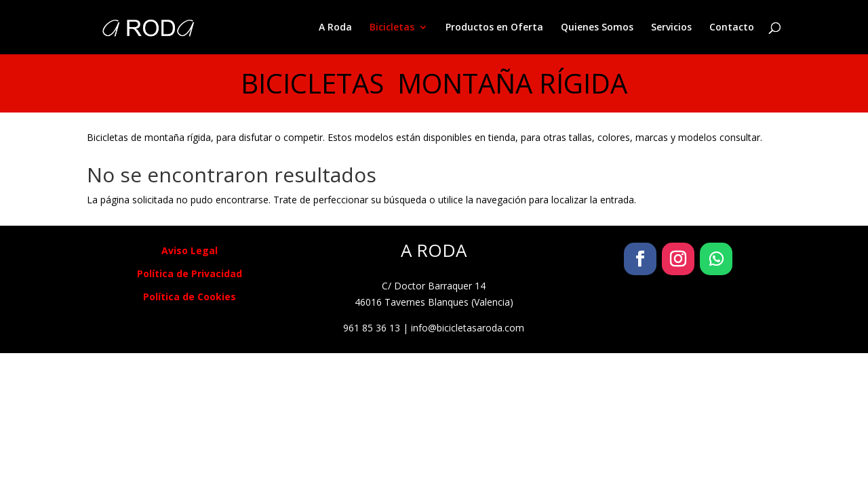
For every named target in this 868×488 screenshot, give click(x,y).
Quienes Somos (597, 28)
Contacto (732, 28)
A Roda (335, 28)
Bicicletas (392, 28)
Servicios (671, 28)
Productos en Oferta (494, 28)
